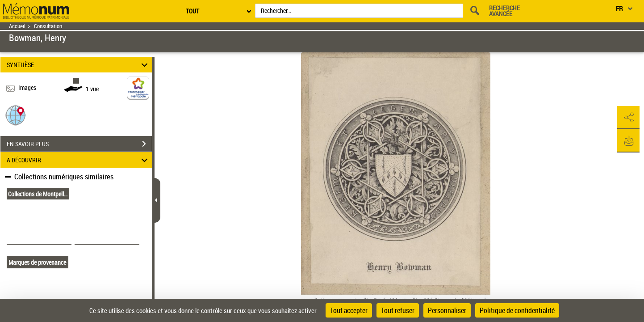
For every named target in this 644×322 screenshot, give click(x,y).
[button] (16, 115)
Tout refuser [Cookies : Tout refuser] (398, 310)
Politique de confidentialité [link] (517, 310)
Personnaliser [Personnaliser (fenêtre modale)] (447, 310)
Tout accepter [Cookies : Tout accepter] (349, 310)
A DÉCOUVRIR (78, 160)
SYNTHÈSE (78, 65)
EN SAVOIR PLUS (79, 144)
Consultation (48, 26)
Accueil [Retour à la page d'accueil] (17, 26)
